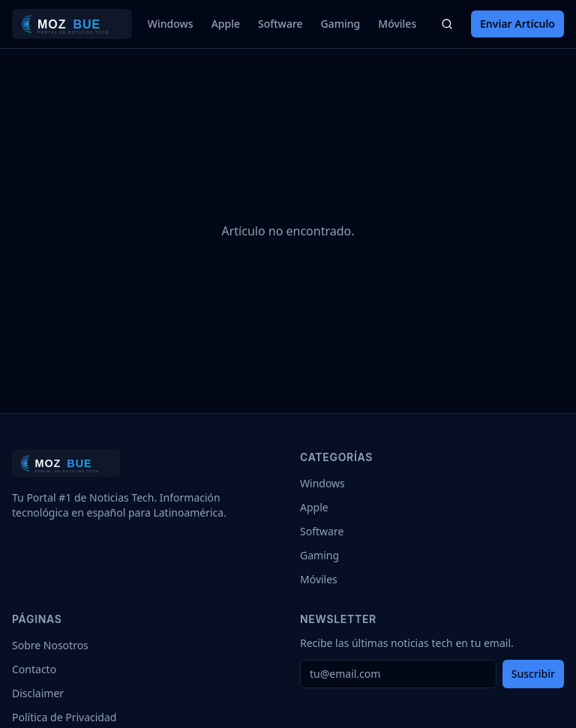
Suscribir (533, 674)
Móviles (397, 24)
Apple (226, 24)
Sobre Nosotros (50, 645)
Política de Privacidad (64, 717)
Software (280, 24)
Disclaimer (38, 693)
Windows (171, 24)
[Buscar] (447, 24)
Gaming (341, 24)
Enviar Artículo (517, 24)
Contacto (34, 669)
